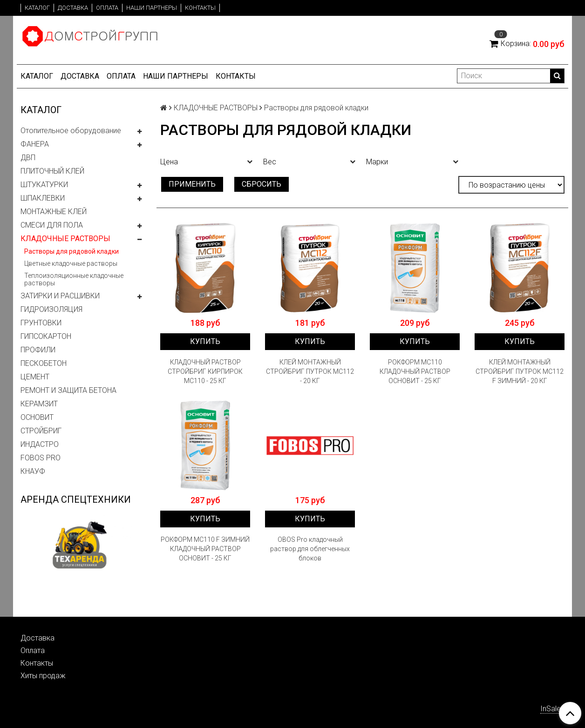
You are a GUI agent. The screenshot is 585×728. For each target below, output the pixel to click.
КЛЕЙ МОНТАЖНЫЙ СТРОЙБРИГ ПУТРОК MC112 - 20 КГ (310, 371)
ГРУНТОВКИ (41, 323)
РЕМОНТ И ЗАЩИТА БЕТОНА (68, 390)
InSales (552, 709)
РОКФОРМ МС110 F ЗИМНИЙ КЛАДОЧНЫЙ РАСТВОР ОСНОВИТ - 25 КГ (205, 549)
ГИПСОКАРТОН (46, 336)
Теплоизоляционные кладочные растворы (74, 279)
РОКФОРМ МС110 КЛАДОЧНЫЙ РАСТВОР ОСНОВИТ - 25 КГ (415, 371)
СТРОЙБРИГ (41, 431)
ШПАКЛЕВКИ (43, 198)
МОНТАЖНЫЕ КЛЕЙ (54, 212)
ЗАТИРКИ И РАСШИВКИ (60, 296)
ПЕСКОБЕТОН (44, 363)
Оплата (107, 8)
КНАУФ (33, 471)
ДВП (28, 158)
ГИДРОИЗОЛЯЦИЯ (51, 309)
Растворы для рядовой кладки (71, 251)
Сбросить (262, 184)
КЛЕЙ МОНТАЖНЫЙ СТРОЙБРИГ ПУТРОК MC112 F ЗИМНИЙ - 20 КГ (520, 371)
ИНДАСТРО (40, 444)
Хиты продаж (43, 676)
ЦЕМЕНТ (35, 377)
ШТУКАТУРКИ (44, 185)
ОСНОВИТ (37, 417)
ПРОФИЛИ (38, 350)
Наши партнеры (152, 8)
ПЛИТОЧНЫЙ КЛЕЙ (52, 171)
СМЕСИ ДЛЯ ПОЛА (52, 225)
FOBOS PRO (41, 458)
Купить (205, 341)
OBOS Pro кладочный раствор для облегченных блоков (310, 549)
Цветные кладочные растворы (71, 263)
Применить (192, 184)
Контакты (200, 8)
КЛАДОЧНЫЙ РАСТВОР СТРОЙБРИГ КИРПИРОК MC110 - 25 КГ (205, 371)
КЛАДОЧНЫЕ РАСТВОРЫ (65, 239)
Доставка (73, 8)
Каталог (37, 8)
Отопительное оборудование (71, 131)
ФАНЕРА (35, 144)
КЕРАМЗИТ (39, 404)
